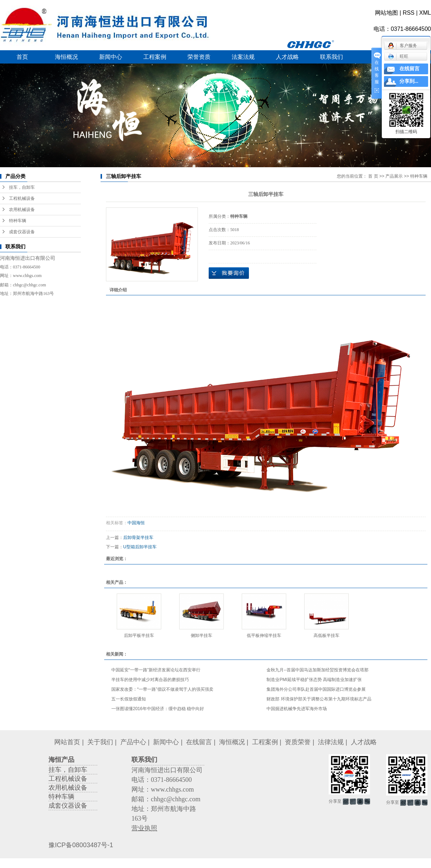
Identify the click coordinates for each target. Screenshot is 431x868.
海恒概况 (66, 57)
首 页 (373, 176)
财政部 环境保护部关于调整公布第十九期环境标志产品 (319, 699)
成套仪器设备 (22, 232)
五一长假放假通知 (129, 699)
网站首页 (67, 742)
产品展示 (394, 176)
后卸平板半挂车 (139, 635)
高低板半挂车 (326, 635)
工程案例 (155, 57)
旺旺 (398, 56)
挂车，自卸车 (22, 187)
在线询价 (229, 273)
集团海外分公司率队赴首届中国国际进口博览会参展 (316, 689)
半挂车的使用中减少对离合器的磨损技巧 (150, 680)
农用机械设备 (22, 210)
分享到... (409, 81)
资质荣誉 (298, 742)
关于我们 (100, 742)
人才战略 (287, 57)
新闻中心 (111, 57)
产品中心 (133, 742)
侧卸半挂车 (201, 635)
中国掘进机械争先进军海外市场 (297, 709)
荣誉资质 (199, 57)
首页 (22, 57)
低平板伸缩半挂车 (264, 635)
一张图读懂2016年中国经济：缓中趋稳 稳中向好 (158, 709)
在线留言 (199, 742)
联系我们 (332, 57)
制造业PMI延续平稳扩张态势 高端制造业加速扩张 (314, 680)
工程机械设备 (22, 198)
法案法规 (243, 57)
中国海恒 (136, 523)
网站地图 (386, 13)
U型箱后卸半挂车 (140, 547)
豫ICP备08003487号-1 (81, 845)
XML (425, 13)
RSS (409, 13)
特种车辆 (18, 221)
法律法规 (331, 742)
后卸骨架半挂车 (138, 538)
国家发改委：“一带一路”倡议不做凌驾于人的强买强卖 (162, 689)
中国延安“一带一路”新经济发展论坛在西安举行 (156, 670)
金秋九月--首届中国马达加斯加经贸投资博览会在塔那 (318, 670)
